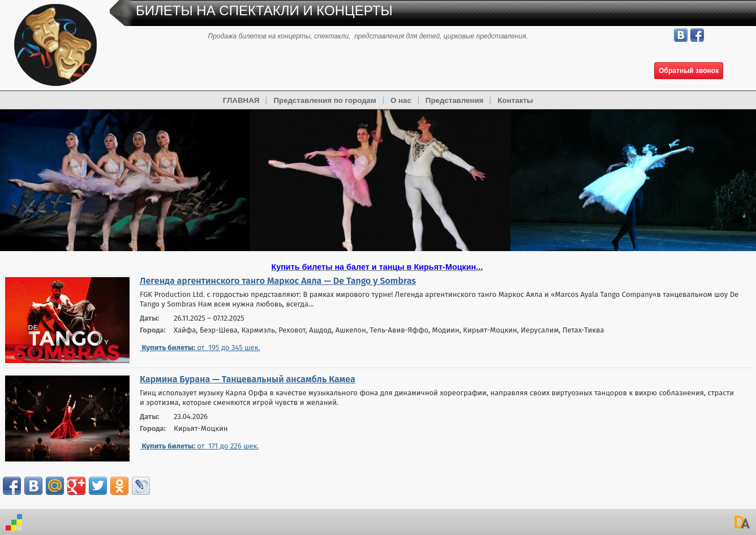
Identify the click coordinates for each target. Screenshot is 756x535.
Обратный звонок (689, 71)
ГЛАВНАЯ (241, 100)
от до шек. (200, 348)
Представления (455, 100)
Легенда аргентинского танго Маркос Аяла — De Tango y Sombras (278, 281)
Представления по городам (325, 100)
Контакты (515, 100)
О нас (401, 100)
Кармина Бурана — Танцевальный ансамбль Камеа (248, 379)
